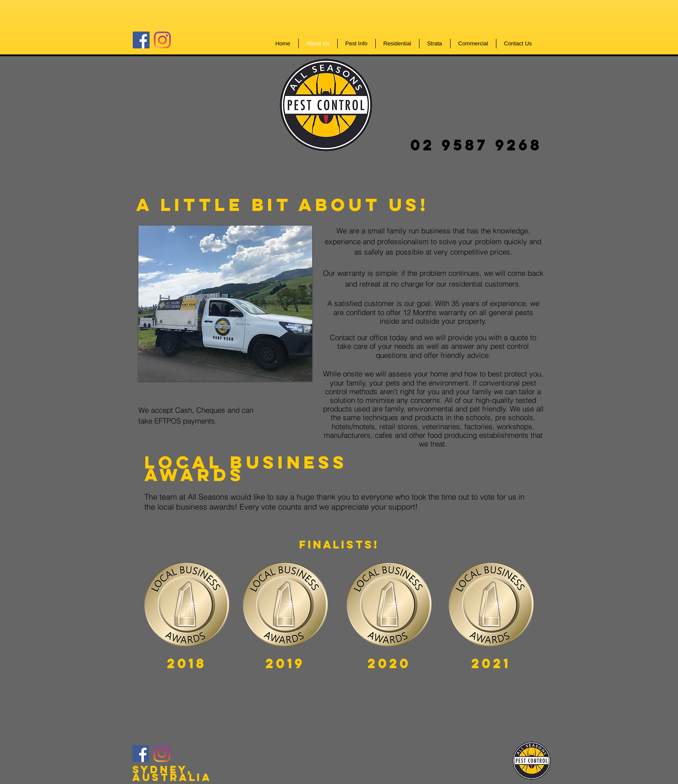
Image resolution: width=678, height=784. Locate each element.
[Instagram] (162, 40)
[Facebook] (141, 40)
